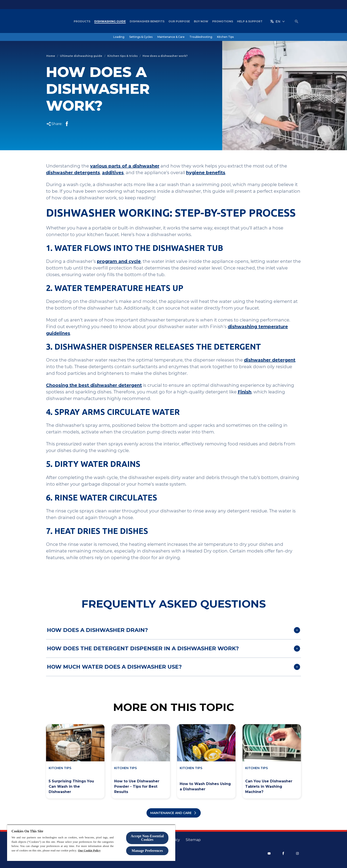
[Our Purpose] (179, 21)
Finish (245, 392)
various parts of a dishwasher (125, 166)
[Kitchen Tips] (225, 37)
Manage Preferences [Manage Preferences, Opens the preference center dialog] (147, 851)
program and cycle (119, 261)
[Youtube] (269, 853)
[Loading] (119, 37)
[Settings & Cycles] (141, 37)
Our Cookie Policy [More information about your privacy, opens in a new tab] (89, 850)
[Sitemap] (193, 840)
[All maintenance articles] (174, 813)
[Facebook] (283, 853)
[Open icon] (297, 21)
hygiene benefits (206, 173)
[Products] (82, 21)
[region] (91, 843)
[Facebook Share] (67, 124)
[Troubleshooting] (201, 37)
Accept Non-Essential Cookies (147, 838)
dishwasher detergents (73, 173)
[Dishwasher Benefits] (147, 21)
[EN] (278, 22)
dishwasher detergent (270, 360)
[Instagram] (297, 853)
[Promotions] (223, 21)
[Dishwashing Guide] (110, 21)
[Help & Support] (250, 21)
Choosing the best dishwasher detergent (94, 385)
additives (113, 173)
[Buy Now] (201, 21)
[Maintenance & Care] (171, 37)
